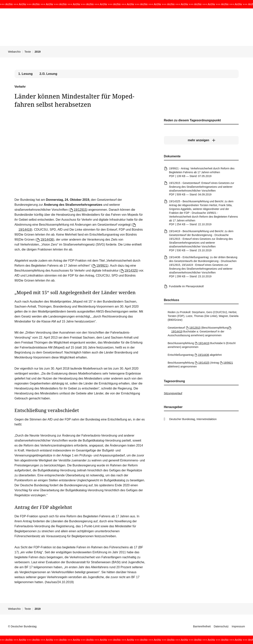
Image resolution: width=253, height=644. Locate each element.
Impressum (238, 626)
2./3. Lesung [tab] (48, 74)
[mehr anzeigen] (201, 140)
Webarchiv (14, 52)
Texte (28, 52)
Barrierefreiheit (202, 626)
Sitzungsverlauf (173, 393)
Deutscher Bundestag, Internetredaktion (193, 419)
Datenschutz (221, 626)
